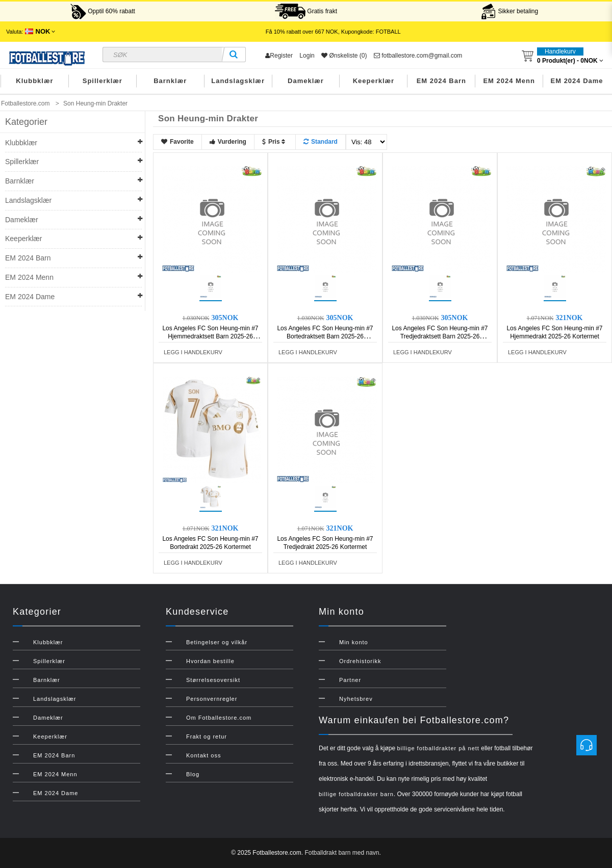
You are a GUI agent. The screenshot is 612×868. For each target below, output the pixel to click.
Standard (321, 142)
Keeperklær (374, 81)
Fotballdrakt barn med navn (342, 853)
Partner (350, 680)
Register (279, 56)
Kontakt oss (203, 755)
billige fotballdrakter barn (356, 794)
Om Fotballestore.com (219, 718)
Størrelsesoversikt (213, 680)
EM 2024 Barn (441, 81)
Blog (193, 774)
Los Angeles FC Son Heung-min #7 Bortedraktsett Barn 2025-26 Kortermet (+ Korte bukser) (325, 336)
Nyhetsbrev (356, 699)
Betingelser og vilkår (217, 642)
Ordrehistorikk (360, 661)
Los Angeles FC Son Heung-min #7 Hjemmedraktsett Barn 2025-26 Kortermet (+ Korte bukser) (210, 336)
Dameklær (306, 81)
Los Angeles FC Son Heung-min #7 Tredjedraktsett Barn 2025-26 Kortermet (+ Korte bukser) (440, 336)
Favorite (177, 142)
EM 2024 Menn (509, 81)
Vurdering (228, 142)
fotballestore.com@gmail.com (418, 56)
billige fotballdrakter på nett (438, 748)
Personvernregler (212, 699)
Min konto (354, 642)
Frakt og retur (207, 737)
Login (307, 56)
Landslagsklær (238, 81)
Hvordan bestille (210, 661)
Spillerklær (103, 81)
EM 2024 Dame (577, 81)
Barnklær (170, 81)
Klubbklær (34, 81)
